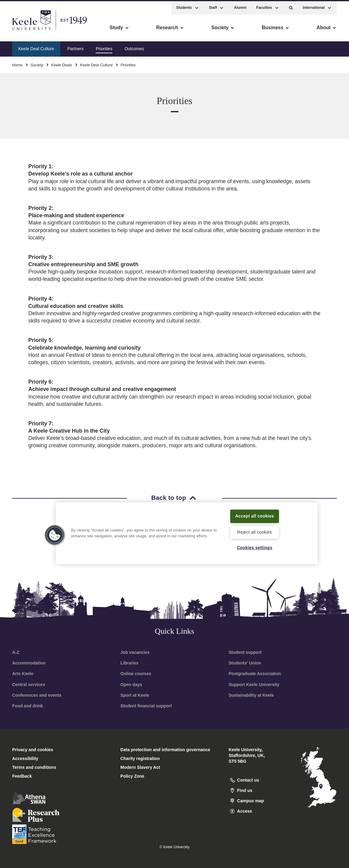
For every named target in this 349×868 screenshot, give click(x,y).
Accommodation (29, 663)
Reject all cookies (254, 532)
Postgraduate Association (255, 674)
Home (17, 63)
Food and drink (28, 706)
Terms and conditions (34, 767)
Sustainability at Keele (251, 695)
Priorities (104, 47)
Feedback (22, 776)
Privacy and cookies (33, 750)
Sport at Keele (135, 695)
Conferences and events (37, 695)
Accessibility (23, 31)
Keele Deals (62, 63)
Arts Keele (23, 674)
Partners (76, 47)
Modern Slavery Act (140, 767)
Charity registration (140, 758)
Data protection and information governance (165, 750)
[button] (291, 6)
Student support (245, 652)
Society (37, 63)
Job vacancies (135, 652)
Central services (29, 685)
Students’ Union (245, 663)
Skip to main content (32, 31)
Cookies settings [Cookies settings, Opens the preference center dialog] (255, 548)
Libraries (129, 663)
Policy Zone (132, 776)
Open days (131, 685)
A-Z (16, 652)
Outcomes (134, 47)
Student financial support (146, 706)
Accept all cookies (254, 512)
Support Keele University (254, 685)
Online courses (136, 674)
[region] (187, 529)
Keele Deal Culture (36, 47)
